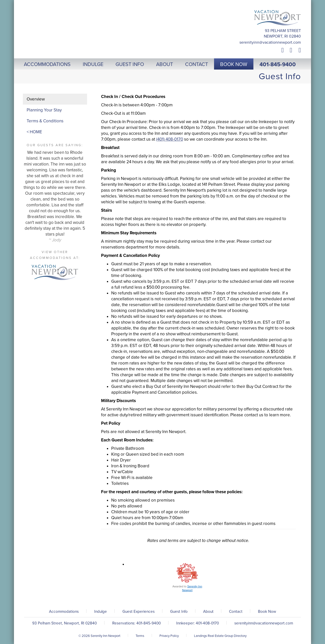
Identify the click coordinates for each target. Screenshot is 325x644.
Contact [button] (197, 64)
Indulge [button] (93, 64)
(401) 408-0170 (170, 139)
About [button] (165, 64)
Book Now (267, 612)
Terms (140, 636)
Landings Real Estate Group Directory (220, 636)
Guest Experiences (139, 612)
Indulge (101, 612)
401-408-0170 (207, 623)
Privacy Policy (169, 636)
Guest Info (179, 612)
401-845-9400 (278, 64)
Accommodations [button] (47, 64)
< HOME (34, 132)
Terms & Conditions (45, 121)
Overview (36, 99)
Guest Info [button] (130, 64)
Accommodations (64, 612)
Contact (236, 612)
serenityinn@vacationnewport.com (270, 42)
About (208, 612)
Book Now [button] (234, 64)
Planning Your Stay (44, 110)
